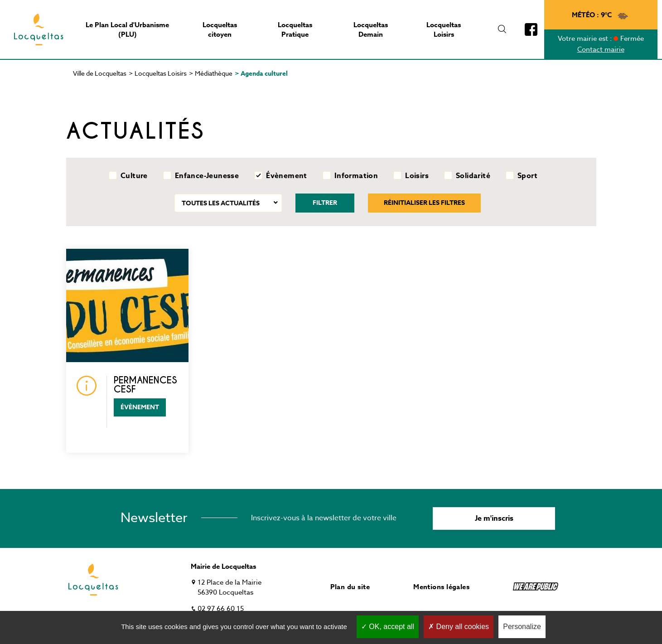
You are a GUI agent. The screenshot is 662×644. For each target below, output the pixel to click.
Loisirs (417, 176)
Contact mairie (601, 49)
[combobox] (228, 203)
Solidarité (473, 176)
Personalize (522, 627)
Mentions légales (441, 587)
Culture (134, 176)
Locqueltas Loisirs (161, 73)
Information (356, 176)
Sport (527, 176)
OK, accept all (388, 627)
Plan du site (350, 587)
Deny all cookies (459, 627)
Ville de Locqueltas (100, 73)
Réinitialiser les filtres (424, 203)
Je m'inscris (494, 518)
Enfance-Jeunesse (207, 176)
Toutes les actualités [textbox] (221, 203)
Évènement (287, 176)
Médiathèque (214, 73)
